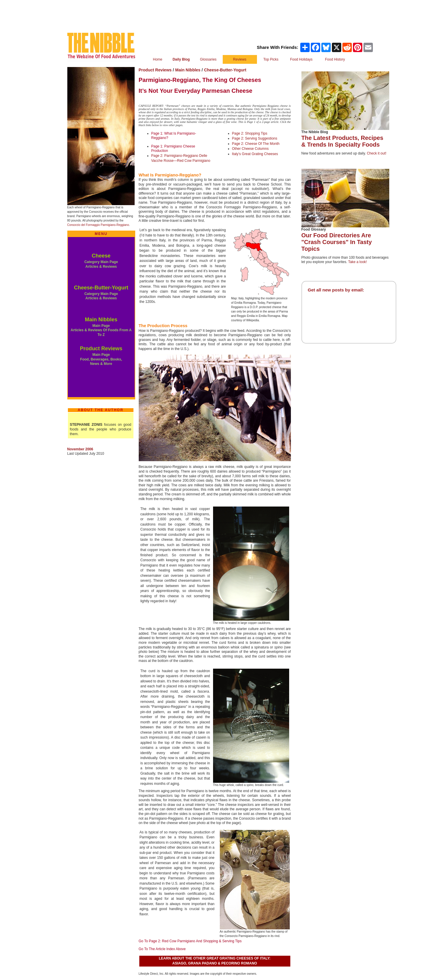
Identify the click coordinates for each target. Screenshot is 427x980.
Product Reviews (101, 349)
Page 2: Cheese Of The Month (256, 144)
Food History (335, 59)
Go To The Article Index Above (162, 949)
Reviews (240, 59)
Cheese (101, 256)
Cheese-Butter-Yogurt (101, 288)
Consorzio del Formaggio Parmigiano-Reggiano (98, 225)
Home (157, 59)
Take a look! (357, 262)
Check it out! (377, 153)
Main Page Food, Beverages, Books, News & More (101, 359)
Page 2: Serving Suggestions (255, 138)
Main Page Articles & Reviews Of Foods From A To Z (101, 330)
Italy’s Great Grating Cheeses (255, 154)
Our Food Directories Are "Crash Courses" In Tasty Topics (337, 242)
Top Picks (271, 59)
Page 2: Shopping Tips (250, 133)
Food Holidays (301, 59)
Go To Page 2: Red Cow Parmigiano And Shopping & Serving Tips (190, 941)
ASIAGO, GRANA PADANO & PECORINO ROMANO (215, 963)
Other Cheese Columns (250, 149)
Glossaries (208, 59)
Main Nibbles (101, 320)
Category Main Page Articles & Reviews (101, 296)
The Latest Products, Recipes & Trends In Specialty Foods (342, 141)
